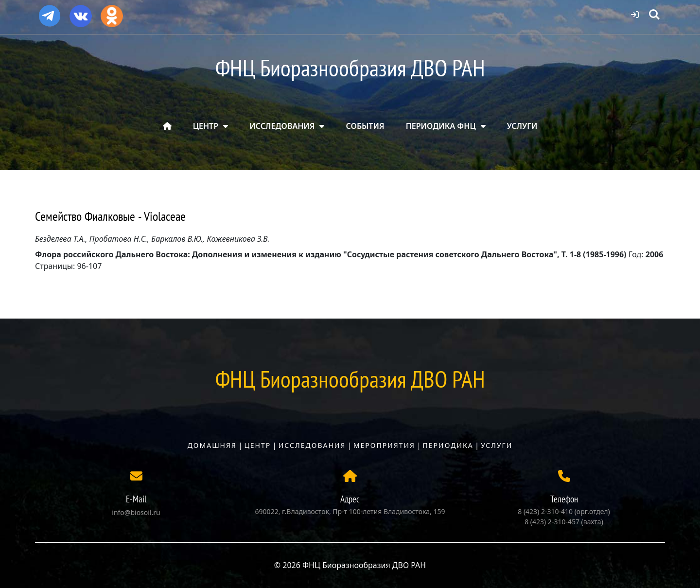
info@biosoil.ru (136, 512)
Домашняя (212, 445)
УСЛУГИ (522, 126)
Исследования (312, 445)
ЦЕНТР (206, 126)
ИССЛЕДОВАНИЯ (282, 126)
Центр (257, 445)
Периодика (448, 445)
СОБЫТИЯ (365, 126)
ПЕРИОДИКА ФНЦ (441, 126)
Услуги (497, 445)
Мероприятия (384, 445)
